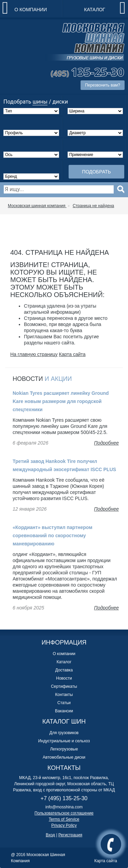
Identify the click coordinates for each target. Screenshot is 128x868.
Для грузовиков (64, 733)
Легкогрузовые (64, 749)
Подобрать (96, 172)
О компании (31, 10)
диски (60, 102)
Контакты (64, 695)
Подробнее (106, 443)
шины (40, 102)
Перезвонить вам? (103, 85)
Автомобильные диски (64, 757)
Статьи (64, 703)
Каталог (95, 10)
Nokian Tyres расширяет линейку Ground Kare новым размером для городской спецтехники (61, 401)
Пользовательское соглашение (64, 813)
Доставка (64, 670)
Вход (50, 835)
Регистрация (70, 835)
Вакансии (64, 711)
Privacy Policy (64, 825)
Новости (64, 678)
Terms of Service (64, 819)
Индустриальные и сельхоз (64, 741)
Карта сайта (72, 354)
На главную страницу (34, 354)
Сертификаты (64, 686)
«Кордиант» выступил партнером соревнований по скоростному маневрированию (53, 536)
